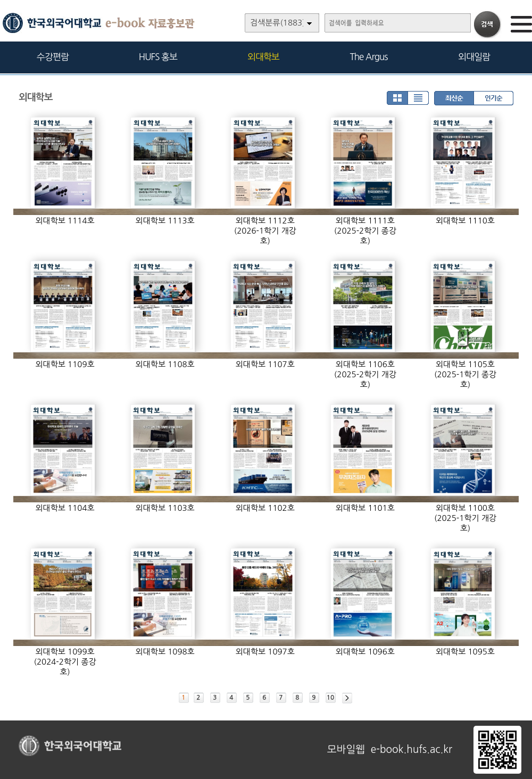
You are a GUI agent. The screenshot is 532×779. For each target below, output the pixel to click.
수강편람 (53, 57)
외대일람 (474, 57)
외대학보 (263, 57)
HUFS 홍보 (158, 57)
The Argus (369, 57)
